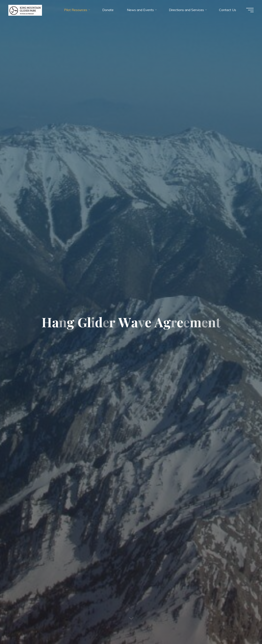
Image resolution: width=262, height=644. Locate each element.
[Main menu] (250, 10)
